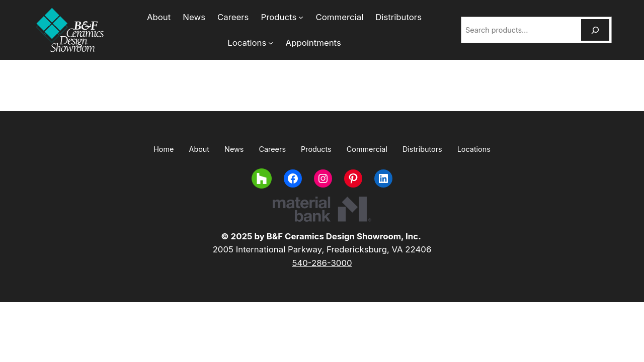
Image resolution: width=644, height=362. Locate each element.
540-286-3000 (322, 263)
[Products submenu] (273, 17)
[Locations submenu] (440, 17)
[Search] (595, 30)
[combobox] (520, 30)
